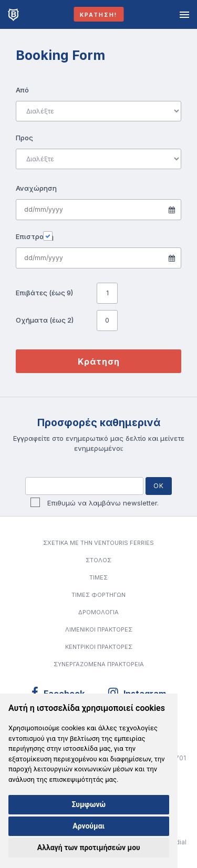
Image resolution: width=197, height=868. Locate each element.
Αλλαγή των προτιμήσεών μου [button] (89, 848)
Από (22, 90)
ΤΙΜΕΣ (98, 577)
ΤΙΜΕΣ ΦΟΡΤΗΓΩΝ (98, 595)
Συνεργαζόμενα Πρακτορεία (99, 664)
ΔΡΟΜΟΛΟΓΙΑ (98, 612)
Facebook (58, 693)
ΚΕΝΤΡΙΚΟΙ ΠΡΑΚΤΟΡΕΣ (99, 647)
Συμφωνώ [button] (89, 804)
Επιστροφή (35, 236)
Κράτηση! (98, 15)
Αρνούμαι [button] (89, 826)
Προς (24, 138)
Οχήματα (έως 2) (45, 320)
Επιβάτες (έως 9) (44, 293)
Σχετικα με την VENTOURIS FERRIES (98, 543)
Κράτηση (99, 361)
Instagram (137, 693)
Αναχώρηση (35, 188)
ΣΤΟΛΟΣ (98, 560)
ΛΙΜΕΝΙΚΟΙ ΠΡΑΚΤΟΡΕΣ (99, 629)
